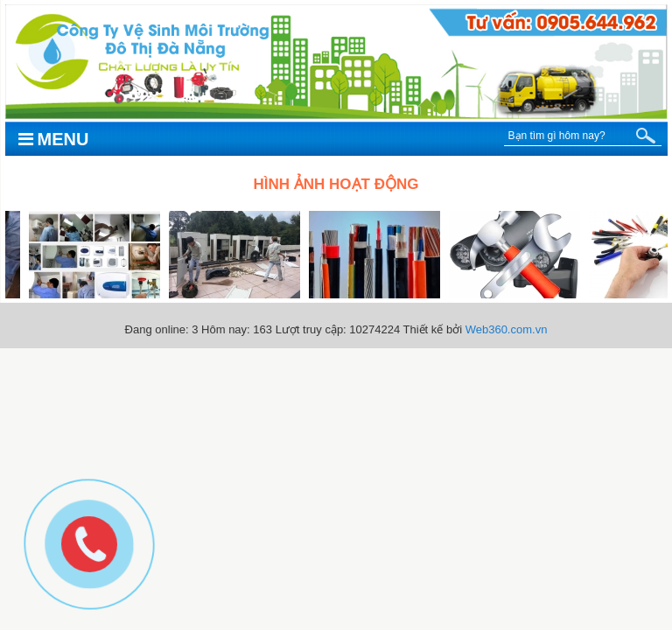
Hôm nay (224, 329)
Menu (54, 139)
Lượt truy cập (309, 329)
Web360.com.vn (507, 329)
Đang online (155, 329)
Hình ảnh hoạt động (336, 184)
